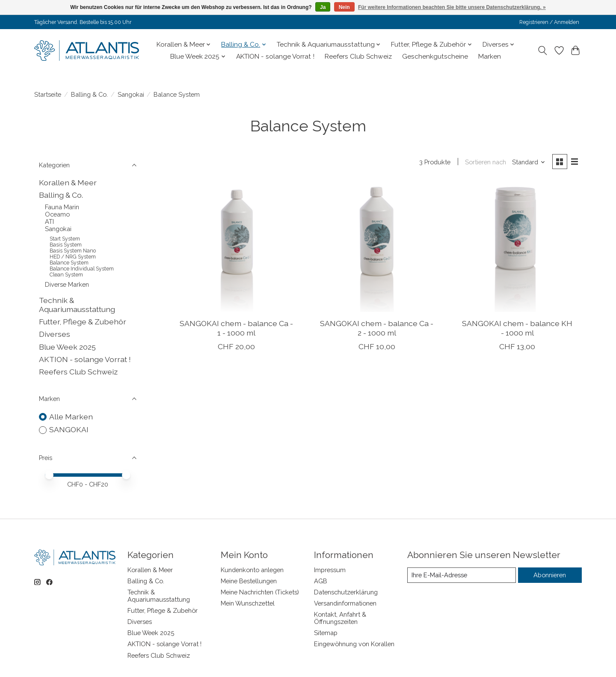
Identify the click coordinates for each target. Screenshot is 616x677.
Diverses (55, 334)
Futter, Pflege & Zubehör (83, 322)
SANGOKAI (69, 429)
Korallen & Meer (68, 183)
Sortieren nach (486, 162)
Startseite (48, 94)
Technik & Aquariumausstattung (77, 305)
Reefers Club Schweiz (358, 56)
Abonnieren (550, 575)
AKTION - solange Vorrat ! (275, 56)
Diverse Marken (67, 284)
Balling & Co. (89, 94)
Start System (65, 239)
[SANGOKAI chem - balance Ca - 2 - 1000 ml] (377, 248)
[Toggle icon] (543, 50)
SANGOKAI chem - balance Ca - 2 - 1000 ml (377, 328)
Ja (323, 7)
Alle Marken (71, 417)
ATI (49, 221)
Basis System (66, 245)
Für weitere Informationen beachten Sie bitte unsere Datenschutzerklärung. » (452, 7)
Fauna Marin (62, 207)
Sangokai (131, 94)
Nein (344, 7)
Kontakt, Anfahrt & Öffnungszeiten (340, 618)
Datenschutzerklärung (346, 592)
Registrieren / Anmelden (549, 22)
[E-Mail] (462, 575)
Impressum (330, 570)
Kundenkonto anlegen (252, 570)
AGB (321, 581)
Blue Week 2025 (67, 347)
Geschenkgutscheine (435, 56)
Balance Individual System (82, 269)
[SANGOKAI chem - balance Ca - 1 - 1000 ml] (236, 248)
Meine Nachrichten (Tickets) (260, 592)
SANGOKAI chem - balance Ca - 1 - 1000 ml (236, 328)
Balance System (69, 263)
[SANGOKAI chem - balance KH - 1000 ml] (517, 248)
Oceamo (57, 214)
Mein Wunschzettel (248, 603)
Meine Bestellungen (249, 581)
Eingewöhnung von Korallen (354, 644)
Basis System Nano (73, 251)
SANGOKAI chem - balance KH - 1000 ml (517, 328)
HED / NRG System (73, 257)
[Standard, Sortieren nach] (529, 162)
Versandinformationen (345, 603)
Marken (490, 56)
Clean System (66, 275)
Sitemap (326, 633)
